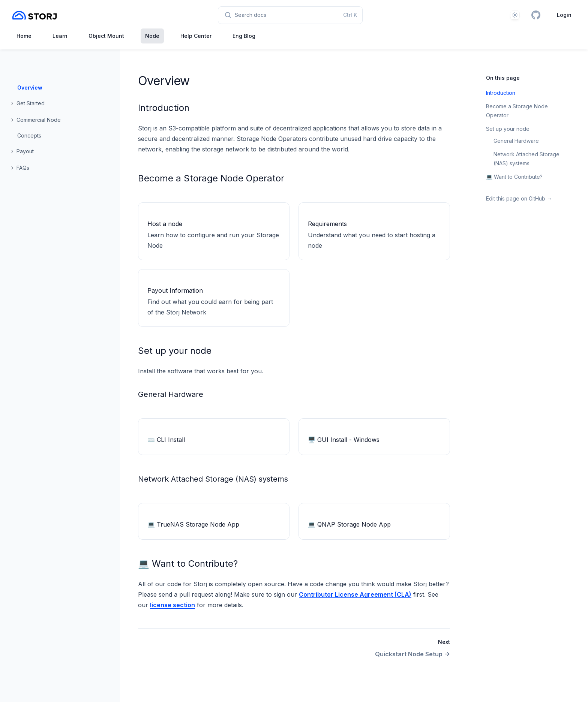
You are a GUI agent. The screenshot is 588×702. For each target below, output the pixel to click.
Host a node (165, 224)
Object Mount (106, 36)
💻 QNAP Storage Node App (349, 524)
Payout (25, 151)
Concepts (29, 135)
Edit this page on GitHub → (519, 198)
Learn (60, 36)
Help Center (196, 36)
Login (564, 15)
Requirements (327, 224)
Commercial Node (39, 120)
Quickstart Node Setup (412, 654)
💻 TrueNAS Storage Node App (193, 524)
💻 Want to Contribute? (188, 564)
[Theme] (515, 15)
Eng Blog (244, 36)
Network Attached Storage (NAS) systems (213, 479)
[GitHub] (536, 15)
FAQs (23, 168)
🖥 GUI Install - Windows (344, 440)
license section (172, 605)
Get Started (31, 103)
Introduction (164, 108)
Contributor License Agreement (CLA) (355, 594)
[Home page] (34, 15)
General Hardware (171, 394)
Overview (30, 88)
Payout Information (175, 290)
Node (152, 36)
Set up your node (175, 351)
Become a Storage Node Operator (211, 178)
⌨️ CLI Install (166, 440)
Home (24, 36)
